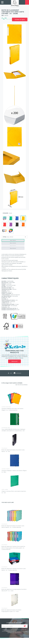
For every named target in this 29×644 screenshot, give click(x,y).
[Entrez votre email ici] (15, 626)
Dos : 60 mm (13, 248)
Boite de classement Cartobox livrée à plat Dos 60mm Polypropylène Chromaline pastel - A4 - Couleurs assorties (13, 548)
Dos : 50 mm (13, 246)
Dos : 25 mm (13, 240)
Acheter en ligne (20, 19)
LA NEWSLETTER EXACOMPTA (14, 623)
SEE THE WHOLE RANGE (21, 385)
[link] (2, 2)
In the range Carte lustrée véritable (12, 383)
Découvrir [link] (15, 361)
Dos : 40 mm (13, 243)
